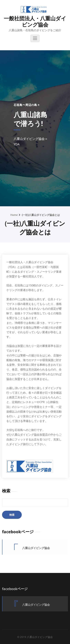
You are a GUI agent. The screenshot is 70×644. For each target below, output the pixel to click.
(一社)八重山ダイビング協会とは (41, 215)
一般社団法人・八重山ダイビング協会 (35, 21)
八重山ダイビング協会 (36, 548)
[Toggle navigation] (35, 38)
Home (14, 215)
